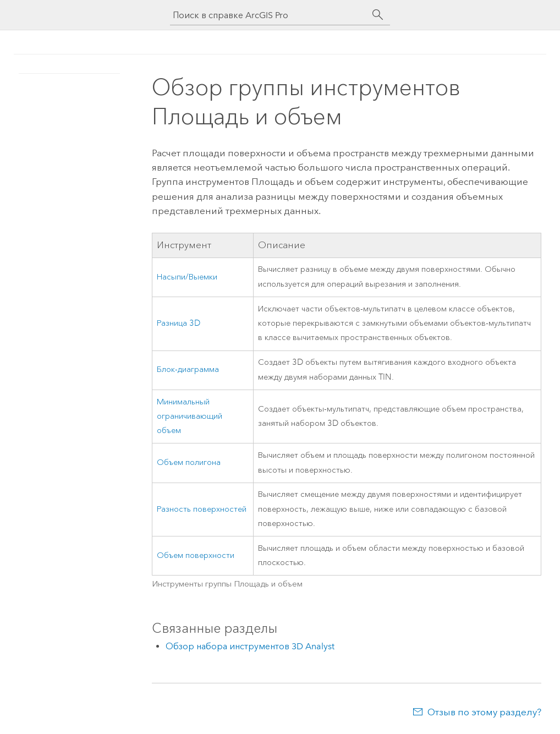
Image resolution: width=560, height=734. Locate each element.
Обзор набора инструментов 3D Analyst (250, 646)
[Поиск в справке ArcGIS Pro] (269, 15)
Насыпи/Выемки (187, 277)
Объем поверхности (196, 555)
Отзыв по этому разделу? (484, 712)
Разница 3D (179, 323)
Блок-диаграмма (188, 369)
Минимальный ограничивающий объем (190, 417)
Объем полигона (189, 462)
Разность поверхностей (202, 509)
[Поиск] (378, 15)
